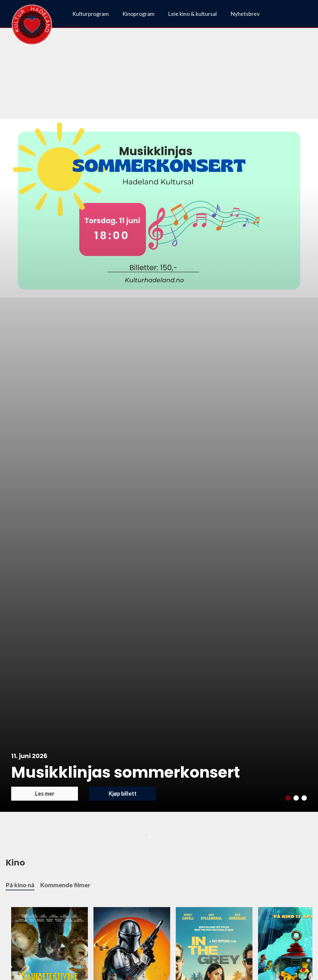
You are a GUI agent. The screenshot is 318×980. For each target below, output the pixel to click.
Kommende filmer (65, 885)
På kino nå (20, 885)
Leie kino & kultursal (192, 14)
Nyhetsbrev (245, 14)
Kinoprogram (138, 14)
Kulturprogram (91, 14)
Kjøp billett (123, 793)
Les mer (45, 793)
